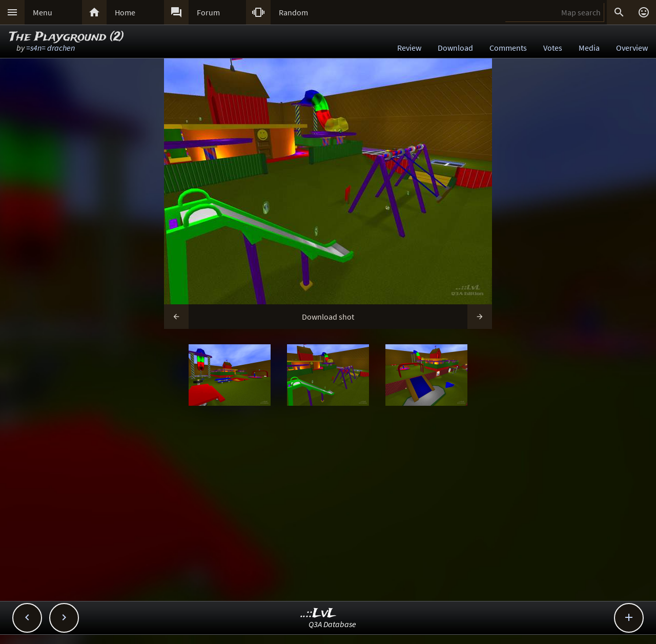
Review (409, 48)
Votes (553, 48)
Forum (208, 12)
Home (125, 12)
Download (455, 48)
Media (589, 48)
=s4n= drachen (50, 48)
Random (293, 12)
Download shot (328, 317)
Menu (43, 12)
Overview (632, 48)
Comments (508, 48)
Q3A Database (332, 624)
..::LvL (319, 614)
